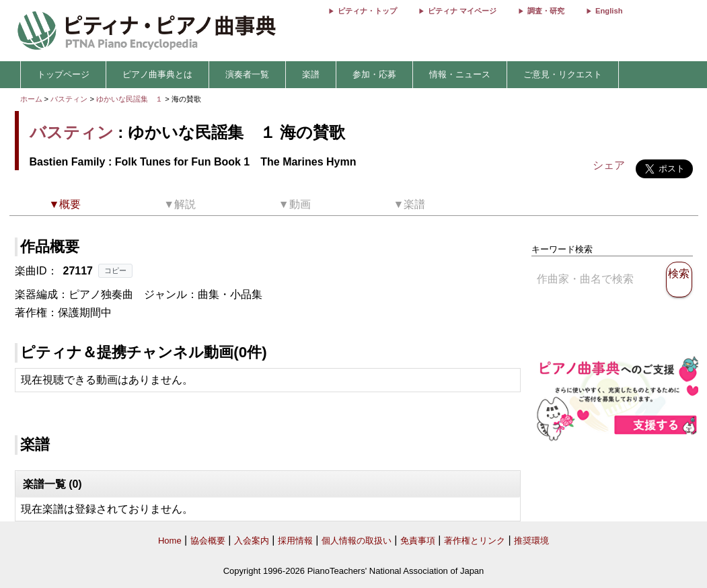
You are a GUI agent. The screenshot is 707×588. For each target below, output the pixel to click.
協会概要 (208, 541)
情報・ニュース (460, 74)
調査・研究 (546, 11)
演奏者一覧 (247, 74)
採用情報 (295, 541)
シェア (609, 165)
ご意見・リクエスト (563, 74)
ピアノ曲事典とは (157, 74)
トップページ (63, 74)
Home (170, 541)
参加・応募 (374, 74)
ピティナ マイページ (462, 11)
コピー (115, 270)
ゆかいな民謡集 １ (131, 99)
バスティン (69, 99)
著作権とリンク (475, 541)
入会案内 (252, 541)
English (609, 11)
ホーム (31, 99)
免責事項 (418, 541)
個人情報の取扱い (357, 541)
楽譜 (311, 74)
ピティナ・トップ (367, 11)
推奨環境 (531, 541)
